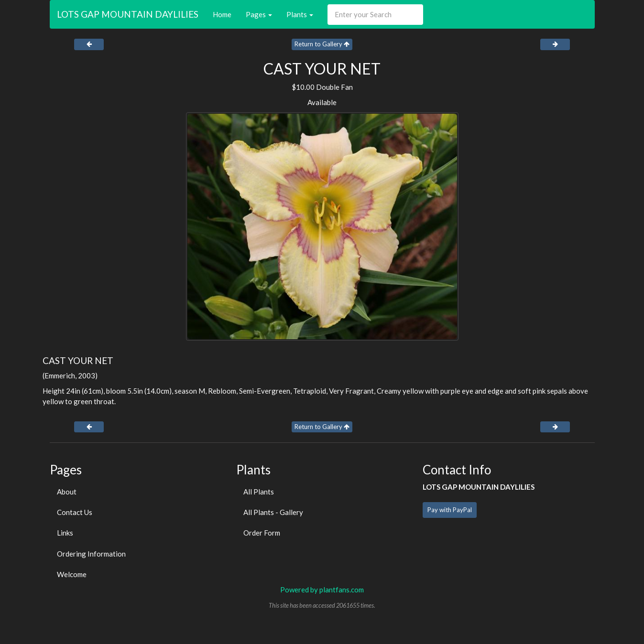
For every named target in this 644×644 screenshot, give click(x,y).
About (67, 492)
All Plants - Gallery (273, 512)
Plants (300, 14)
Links (65, 533)
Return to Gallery (322, 44)
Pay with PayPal (450, 510)
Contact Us (75, 512)
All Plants (259, 492)
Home (222, 14)
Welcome (72, 574)
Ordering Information (91, 554)
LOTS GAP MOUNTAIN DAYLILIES (128, 14)
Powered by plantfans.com (322, 590)
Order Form (262, 533)
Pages (259, 14)
